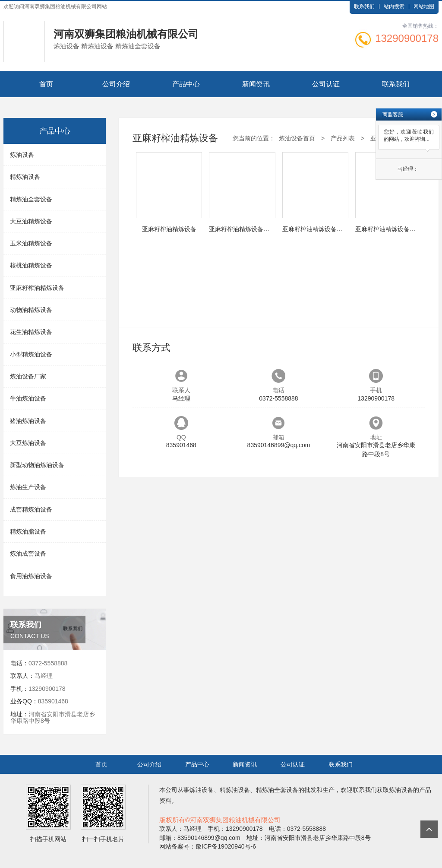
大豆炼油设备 (28, 443)
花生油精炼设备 (31, 332)
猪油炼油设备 (28, 421)
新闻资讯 (256, 84)
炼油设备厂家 (28, 376)
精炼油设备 (25, 177)
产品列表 (343, 138)
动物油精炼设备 (31, 310)
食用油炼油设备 (31, 576)
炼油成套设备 (28, 553)
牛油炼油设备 (28, 398)
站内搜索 (394, 6)
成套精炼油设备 (31, 509)
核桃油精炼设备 (31, 265)
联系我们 (364, 6)
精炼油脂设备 (28, 531)
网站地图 (424, 6)
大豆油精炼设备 (31, 221)
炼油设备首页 (297, 138)
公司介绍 (116, 84)
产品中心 (186, 84)
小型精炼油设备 (31, 354)
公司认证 (326, 84)
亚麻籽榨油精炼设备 (37, 288)
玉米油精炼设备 (31, 243)
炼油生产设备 (28, 487)
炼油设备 (22, 155)
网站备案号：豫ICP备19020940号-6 (208, 846)
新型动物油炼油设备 (37, 465)
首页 (46, 84)
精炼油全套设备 (31, 199)
